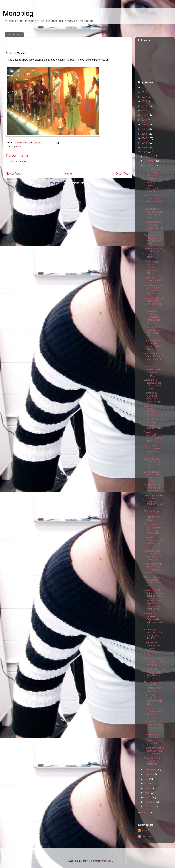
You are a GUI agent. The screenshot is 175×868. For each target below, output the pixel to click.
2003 (145, 148)
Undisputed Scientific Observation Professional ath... (152, 317)
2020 (145, 92)
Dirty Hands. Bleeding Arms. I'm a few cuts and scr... (153, 240)
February (150, 802)
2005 (145, 138)
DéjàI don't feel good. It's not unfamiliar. (152, 761)
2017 (145, 97)
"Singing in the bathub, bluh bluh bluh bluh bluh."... (153, 463)
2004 (145, 143)
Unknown (147, 836)
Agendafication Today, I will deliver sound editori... (152, 555)
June (147, 784)
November (150, 161)
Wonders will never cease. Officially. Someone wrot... (152, 648)
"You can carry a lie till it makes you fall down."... (153, 253)
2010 (145, 115)
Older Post (122, 174)
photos (18, 146)
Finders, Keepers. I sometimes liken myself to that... (153, 515)
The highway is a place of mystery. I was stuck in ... (153, 686)
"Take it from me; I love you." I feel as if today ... (153, 661)
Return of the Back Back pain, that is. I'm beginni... (154, 751)
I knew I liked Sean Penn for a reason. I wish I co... (153, 358)
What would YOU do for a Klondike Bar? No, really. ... (153, 410)
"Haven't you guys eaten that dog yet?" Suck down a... (153, 331)
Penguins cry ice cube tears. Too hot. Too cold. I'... (153, 542)
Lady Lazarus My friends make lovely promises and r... (153, 568)
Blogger (108, 861)
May (147, 788)
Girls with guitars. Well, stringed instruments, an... (153, 726)
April (147, 793)
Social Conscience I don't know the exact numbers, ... (154, 200)
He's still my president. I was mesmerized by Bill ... (153, 700)
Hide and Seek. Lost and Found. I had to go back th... (153, 739)
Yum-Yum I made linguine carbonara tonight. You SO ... (153, 501)
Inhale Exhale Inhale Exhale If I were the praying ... (153, 371)
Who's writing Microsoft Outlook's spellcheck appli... (151, 267)
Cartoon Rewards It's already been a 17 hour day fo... (153, 581)
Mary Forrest (148, 830)
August (149, 774)
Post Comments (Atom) (75, 183)
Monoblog (18, 13)
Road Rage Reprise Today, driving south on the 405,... (154, 634)
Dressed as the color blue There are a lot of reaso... (153, 174)
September (151, 770)
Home (68, 174)
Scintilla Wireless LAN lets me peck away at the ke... (153, 289)
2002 (145, 152)
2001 (145, 812)
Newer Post (13, 174)
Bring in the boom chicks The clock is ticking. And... (153, 345)
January (149, 807)
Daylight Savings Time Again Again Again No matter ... (153, 226)
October (149, 165)
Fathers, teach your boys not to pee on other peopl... (154, 213)
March (148, 797)
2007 (145, 129)
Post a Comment (19, 161)
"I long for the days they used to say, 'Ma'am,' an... (154, 673)
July (147, 779)
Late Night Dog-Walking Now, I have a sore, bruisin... (153, 476)
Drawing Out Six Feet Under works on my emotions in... (152, 605)
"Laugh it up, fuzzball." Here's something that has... (154, 437)
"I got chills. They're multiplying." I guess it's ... (152, 187)
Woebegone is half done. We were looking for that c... (154, 302)
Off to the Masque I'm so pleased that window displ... (153, 450)
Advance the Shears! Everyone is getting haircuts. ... (154, 619)
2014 (145, 101)
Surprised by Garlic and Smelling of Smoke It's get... (154, 397)
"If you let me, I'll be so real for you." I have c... (153, 488)
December (150, 156)
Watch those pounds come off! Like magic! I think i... (153, 384)
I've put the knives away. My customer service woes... (153, 423)
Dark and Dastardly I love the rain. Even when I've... (153, 713)
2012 (145, 111)
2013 (145, 106)
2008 (145, 124)
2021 (145, 87)
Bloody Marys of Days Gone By (153, 279)
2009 (145, 120)
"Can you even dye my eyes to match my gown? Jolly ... (153, 529)
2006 (145, 134)
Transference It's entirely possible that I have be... (154, 593)
